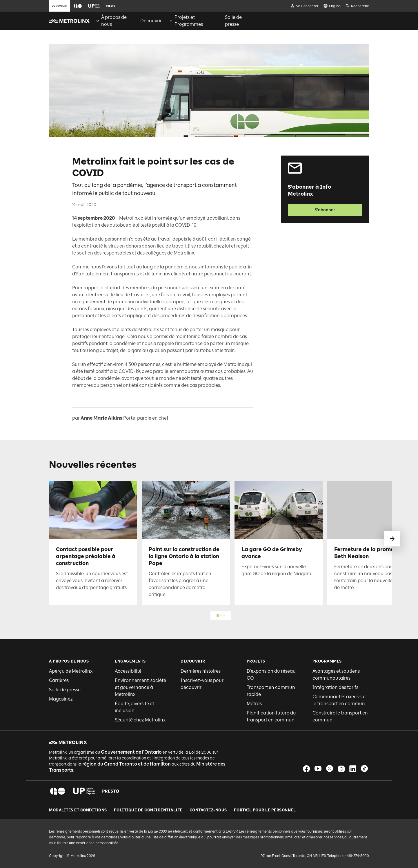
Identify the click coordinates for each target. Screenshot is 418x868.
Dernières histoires (201, 671)
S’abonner (325, 210)
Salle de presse (65, 690)
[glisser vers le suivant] (392, 539)
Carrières (59, 680)
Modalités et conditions (78, 810)
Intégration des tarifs (335, 687)
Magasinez (61, 699)
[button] (78, 6)
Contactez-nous (208, 810)
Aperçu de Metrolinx (71, 671)
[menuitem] (114, 21)
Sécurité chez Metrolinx (140, 720)
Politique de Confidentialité (148, 810)
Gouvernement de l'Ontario (131, 752)
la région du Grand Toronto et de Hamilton (124, 764)
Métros (254, 704)
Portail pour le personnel (265, 810)
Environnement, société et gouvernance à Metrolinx (140, 687)
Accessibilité (128, 671)
